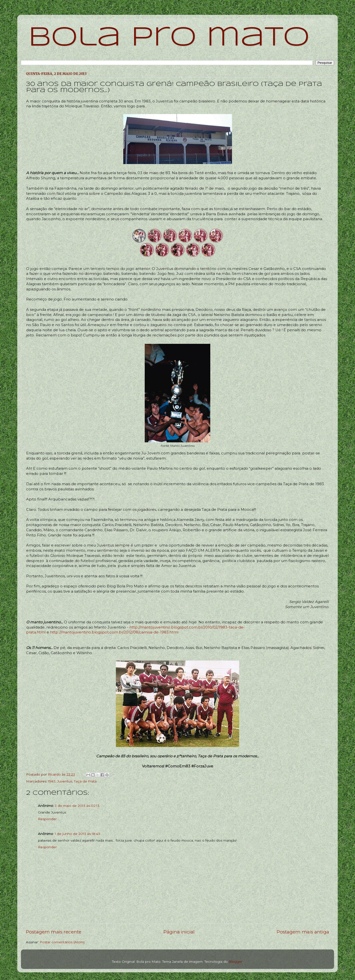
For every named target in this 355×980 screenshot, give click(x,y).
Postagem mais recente (54, 932)
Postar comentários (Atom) (62, 942)
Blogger (236, 962)
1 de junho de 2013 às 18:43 (77, 834)
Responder (47, 819)
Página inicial (179, 932)
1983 (52, 781)
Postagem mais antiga (303, 932)
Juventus (65, 781)
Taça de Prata (85, 781)
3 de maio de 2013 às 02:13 (77, 806)
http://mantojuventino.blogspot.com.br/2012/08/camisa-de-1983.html (114, 632)
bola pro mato (169, 38)
